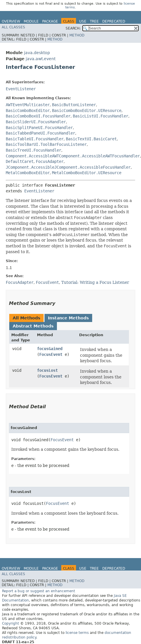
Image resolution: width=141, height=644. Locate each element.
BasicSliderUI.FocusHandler (36, 122)
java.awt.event (41, 59)
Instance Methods (68, 318)
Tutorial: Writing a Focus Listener (95, 282)
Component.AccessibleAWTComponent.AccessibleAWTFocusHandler (73, 156)
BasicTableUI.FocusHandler (35, 139)
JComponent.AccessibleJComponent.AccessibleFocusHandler (68, 167)
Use (83, 21)
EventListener (21, 89)
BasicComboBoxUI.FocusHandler (38, 116)
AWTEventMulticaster (28, 105)
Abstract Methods (33, 326)
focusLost (47, 370)
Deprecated (114, 21)
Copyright (11, 623)
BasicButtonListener (74, 105)
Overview (11, 21)
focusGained (50, 349)
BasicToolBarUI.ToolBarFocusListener (46, 144)
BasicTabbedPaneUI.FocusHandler (40, 133)
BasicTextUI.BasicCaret (91, 139)
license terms (77, 633)
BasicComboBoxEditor (28, 111)
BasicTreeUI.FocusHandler (34, 150)
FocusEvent (51, 354)
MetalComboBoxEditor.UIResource (87, 173)
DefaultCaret (20, 161)
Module (31, 21)
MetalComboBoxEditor (28, 173)
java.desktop (37, 53)
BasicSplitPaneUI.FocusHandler (39, 128)
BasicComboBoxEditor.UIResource (87, 111)
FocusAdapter (50, 161)
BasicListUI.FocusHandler (101, 116)
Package (50, 21)
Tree (94, 21)
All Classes (13, 27)
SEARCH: (73, 28)
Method (77, 35)
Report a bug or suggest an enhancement (39, 591)
